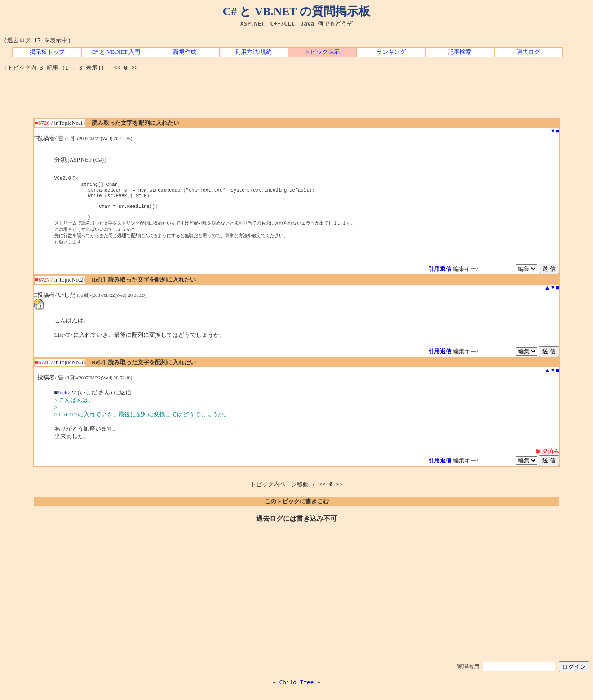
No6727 (67, 401)
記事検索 (460, 52)
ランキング (391, 52)
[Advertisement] (296, 98)
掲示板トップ (47, 52)
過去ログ (528, 52)
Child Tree (297, 690)
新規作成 (185, 52)
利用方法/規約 (253, 52)
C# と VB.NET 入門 (116, 52)
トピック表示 (322, 52)
